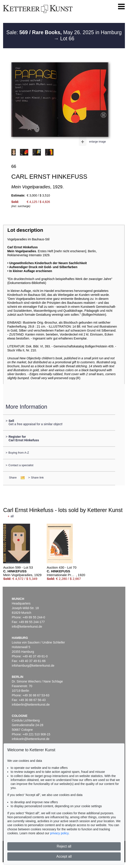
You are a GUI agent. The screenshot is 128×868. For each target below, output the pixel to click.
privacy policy (59, 833)
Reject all (64, 846)
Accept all (64, 856)
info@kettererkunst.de (27, 627)
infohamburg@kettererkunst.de (33, 666)
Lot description (25, 230)
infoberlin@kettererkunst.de (31, 705)
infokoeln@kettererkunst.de (31, 739)
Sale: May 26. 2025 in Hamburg (64, 32)
